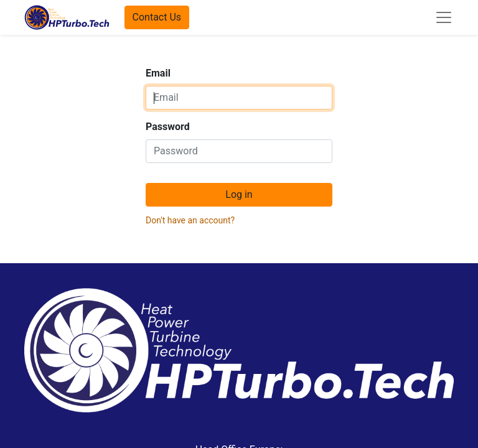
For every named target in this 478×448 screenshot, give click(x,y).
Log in (239, 194)
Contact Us (157, 17)
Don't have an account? (190, 220)
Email (158, 73)
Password (168, 127)
